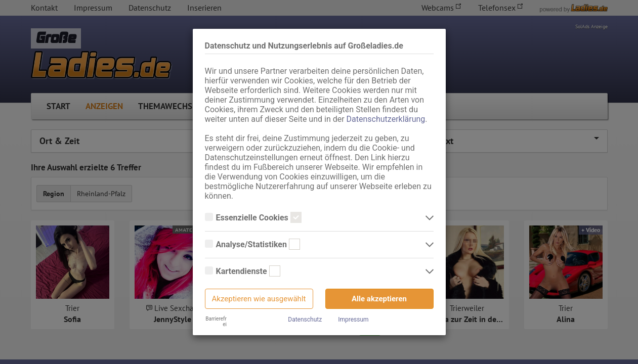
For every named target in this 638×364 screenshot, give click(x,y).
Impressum (353, 320)
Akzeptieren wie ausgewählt (259, 299)
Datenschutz (305, 320)
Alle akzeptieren (379, 299)
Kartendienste (243, 271)
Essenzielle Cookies (253, 218)
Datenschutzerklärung (386, 119)
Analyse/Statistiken (252, 245)
